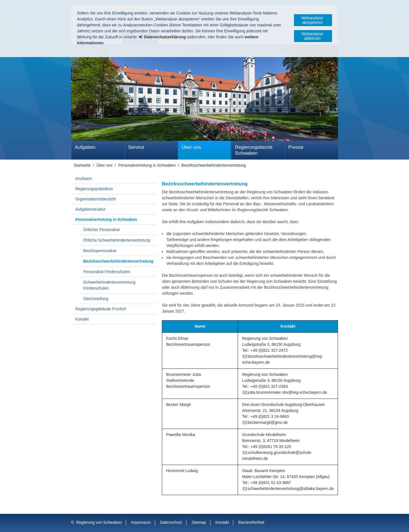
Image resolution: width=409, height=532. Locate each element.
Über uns (191, 147)
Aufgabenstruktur (90, 209)
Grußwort (84, 179)
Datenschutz (171, 522)
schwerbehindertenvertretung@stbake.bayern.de (291, 489)
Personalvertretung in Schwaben (147, 165)
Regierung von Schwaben (99, 522)
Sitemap (199, 522)
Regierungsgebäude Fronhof (101, 309)
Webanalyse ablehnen (312, 36)
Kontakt (82, 319)
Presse (296, 147)
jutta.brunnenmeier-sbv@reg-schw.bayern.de (287, 392)
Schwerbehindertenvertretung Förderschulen (109, 285)
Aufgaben (85, 147)
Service (136, 147)
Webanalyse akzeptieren (312, 20)
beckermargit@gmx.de (268, 422)
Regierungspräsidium (94, 189)
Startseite (82, 165)
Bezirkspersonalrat (100, 251)
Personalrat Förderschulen (107, 272)
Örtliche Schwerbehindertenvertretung (117, 240)
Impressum (141, 522)
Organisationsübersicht (96, 199)
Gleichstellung (96, 299)
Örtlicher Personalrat (101, 230)
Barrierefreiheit (251, 522)
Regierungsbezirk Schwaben (254, 150)
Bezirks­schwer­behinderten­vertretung (213, 165)
